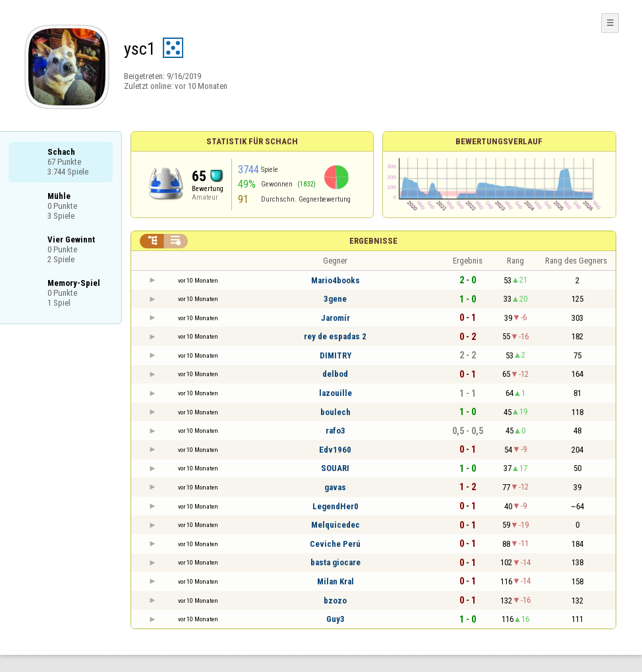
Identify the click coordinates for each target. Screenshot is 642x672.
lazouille (336, 393)
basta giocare (336, 562)
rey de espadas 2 (335, 336)
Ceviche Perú (335, 544)
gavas (335, 487)
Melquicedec (336, 525)
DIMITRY (336, 355)
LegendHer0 (336, 506)
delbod (335, 374)
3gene (335, 299)
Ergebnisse (373, 241)
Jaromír (336, 318)
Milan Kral (336, 581)
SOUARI (335, 468)
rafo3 (336, 431)
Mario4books (336, 280)
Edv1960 (335, 450)
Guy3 (336, 619)
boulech (336, 412)
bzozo (335, 601)
